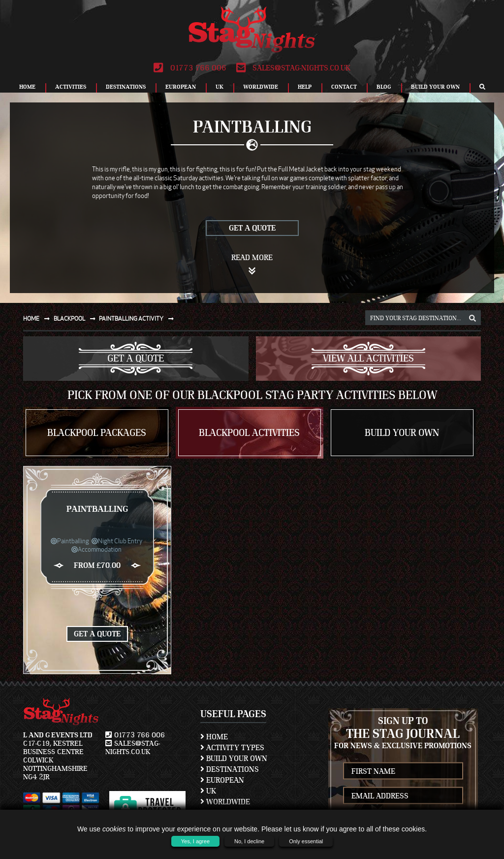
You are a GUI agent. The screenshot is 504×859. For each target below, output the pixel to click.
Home (27, 87)
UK (220, 87)
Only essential (306, 841)
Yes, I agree (195, 841)
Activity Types (232, 748)
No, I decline (249, 841)
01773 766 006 (190, 68)
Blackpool (77, 318)
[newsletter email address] (403, 796)
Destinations (126, 87)
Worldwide (261, 87)
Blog (384, 87)
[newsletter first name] (403, 771)
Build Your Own (435, 87)
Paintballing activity (138, 318)
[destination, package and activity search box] (423, 318)
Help (305, 87)
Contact (344, 87)
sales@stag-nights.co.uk (293, 68)
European (181, 87)
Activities (71, 87)
